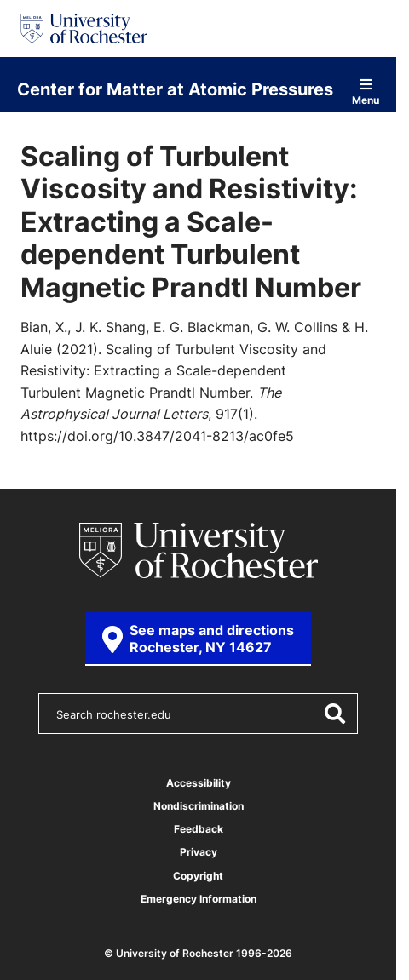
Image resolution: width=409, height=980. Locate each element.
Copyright (198, 876)
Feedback (199, 829)
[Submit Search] (334, 714)
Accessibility (199, 783)
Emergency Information (199, 899)
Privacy (199, 852)
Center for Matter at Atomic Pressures (175, 89)
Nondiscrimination (199, 806)
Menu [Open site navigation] (366, 92)
